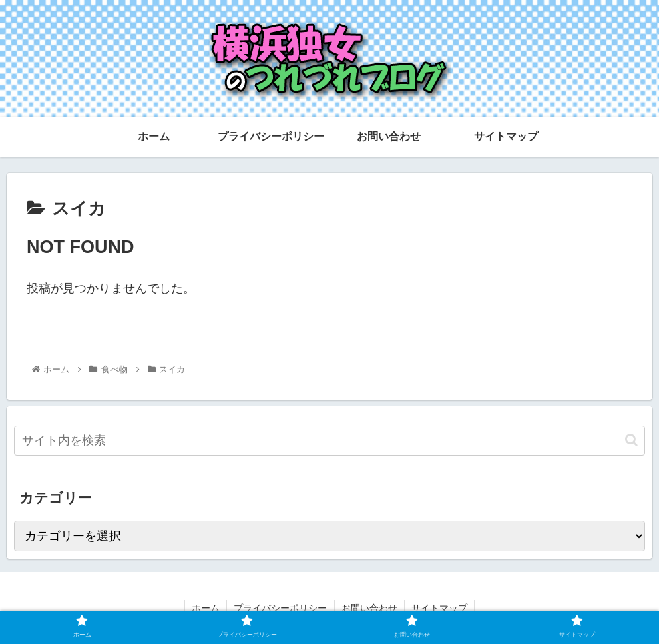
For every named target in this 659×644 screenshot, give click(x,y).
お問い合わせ (369, 608)
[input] (329, 441)
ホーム (206, 608)
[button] (631, 440)
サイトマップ (439, 608)
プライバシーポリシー (280, 608)
